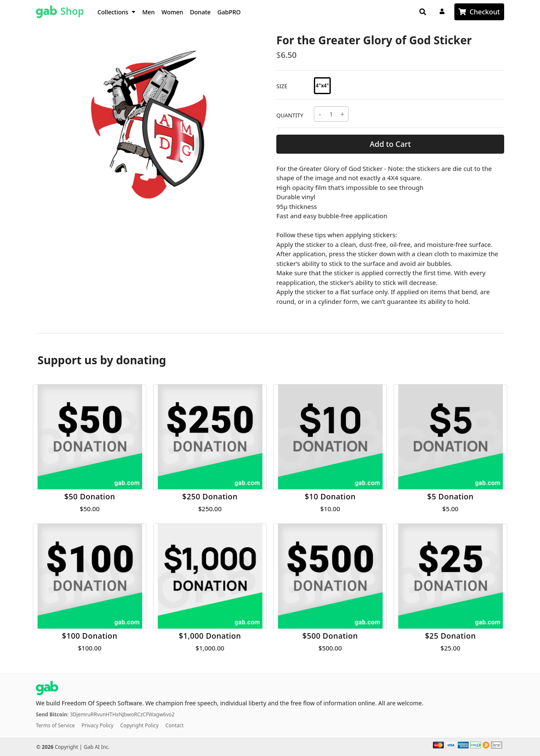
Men (148, 12)
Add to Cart (390, 144)
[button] (53, 122)
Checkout (485, 12)
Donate (200, 12)
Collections (116, 12)
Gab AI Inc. (97, 747)
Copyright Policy (139, 725)
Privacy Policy (97, 725)
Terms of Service (55, 725)
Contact (174, 725)
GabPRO (229, 12)
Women (173, 12)
